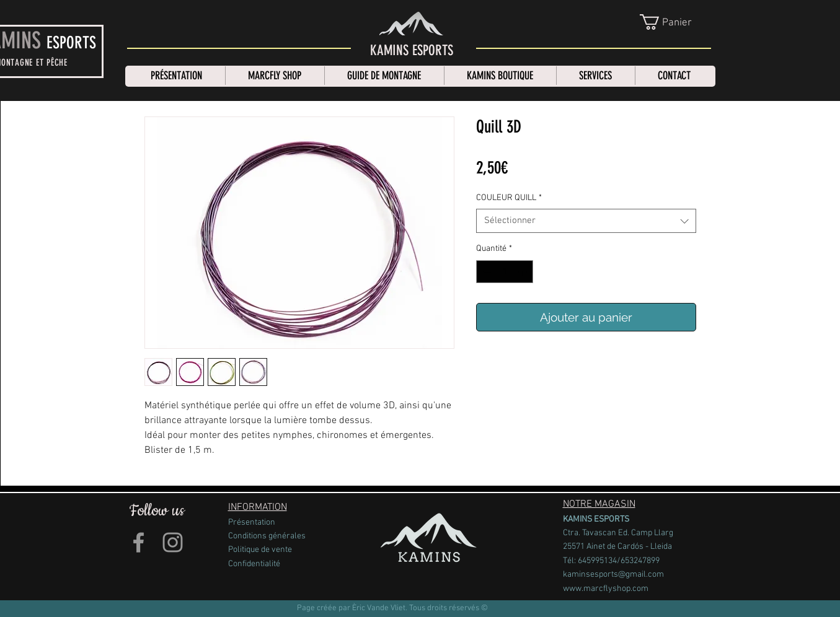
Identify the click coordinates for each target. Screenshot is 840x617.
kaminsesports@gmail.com (613, 575)
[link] (676, 22)
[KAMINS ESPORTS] (412, 51)
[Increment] (524, 272)
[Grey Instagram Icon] (173, 542)
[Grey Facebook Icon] (139, 542)
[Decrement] (486, 272)
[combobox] (586, 221)
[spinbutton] (505, 272)
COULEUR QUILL (509, 198)
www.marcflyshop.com (606, 589)
